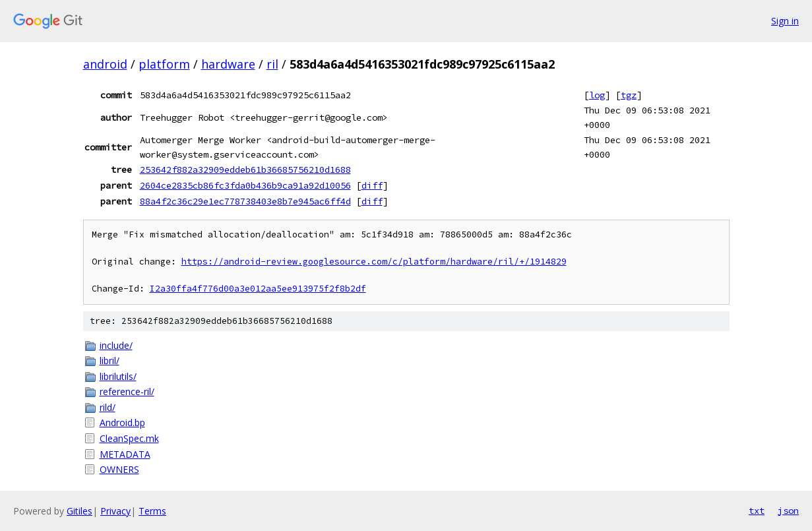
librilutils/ (118, 376)
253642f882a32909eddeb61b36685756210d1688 (245, 170)
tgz (629, 95)
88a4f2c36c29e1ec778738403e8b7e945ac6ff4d (245, 201)
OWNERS (119, 469)
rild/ (108, 407)
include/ (116, 345)
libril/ (109, 360)
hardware (228, 64)
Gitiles (79, 511)
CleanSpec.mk (129, 438)
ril (272, 64)
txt (757, 511)
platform (164, 64)
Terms (152, 511)
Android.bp (122, 422)
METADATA (125, 454)
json (788, 511)
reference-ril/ (127, 391)
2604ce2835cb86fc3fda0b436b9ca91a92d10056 (245, 185)
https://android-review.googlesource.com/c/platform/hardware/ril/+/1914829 (374, 262)
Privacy (115, 511)
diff (372, 185)
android (105, 64)
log (597, 95)
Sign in (785, 21)
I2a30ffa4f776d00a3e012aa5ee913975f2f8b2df (258, 289)
